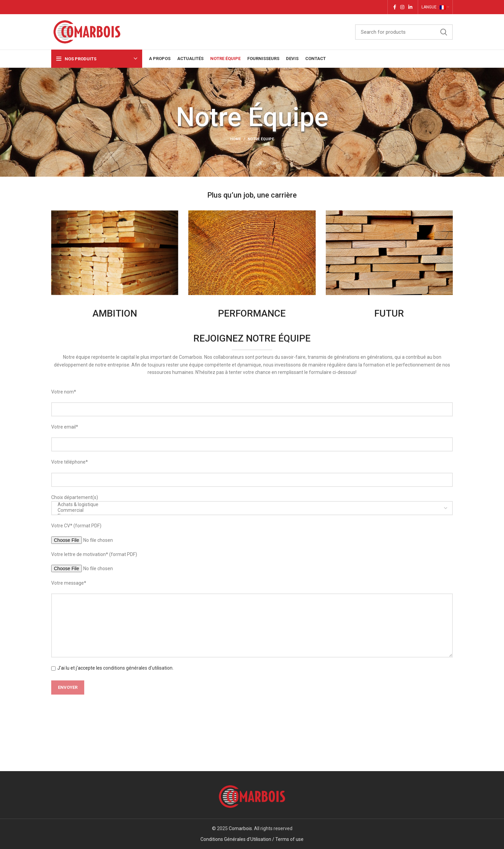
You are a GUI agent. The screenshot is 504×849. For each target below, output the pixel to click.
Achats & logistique (249, 505)
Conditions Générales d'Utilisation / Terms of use (252, 839)
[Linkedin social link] (410, 7)
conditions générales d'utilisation (138, 668)
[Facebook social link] (395, 7)
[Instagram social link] (402, 7)
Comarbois (240, 828)
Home (235, 139)
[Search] (404, 32)
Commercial (249, 510)
